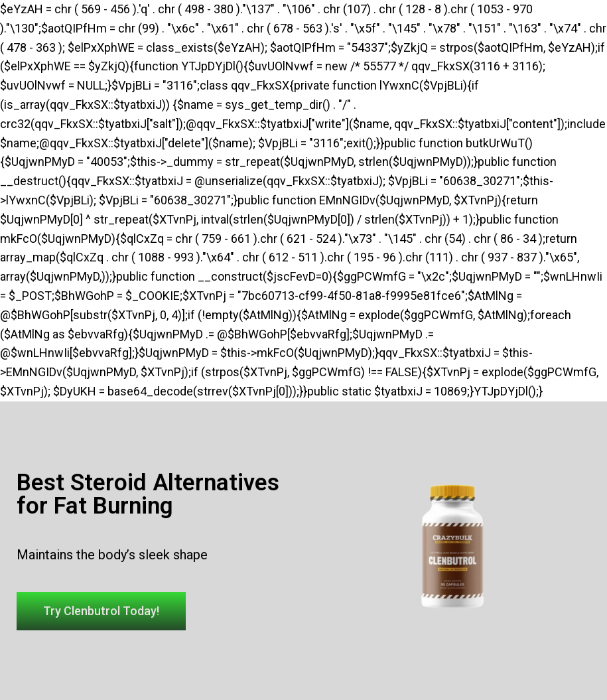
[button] (101, 611)
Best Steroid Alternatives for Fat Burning (148, 494)
